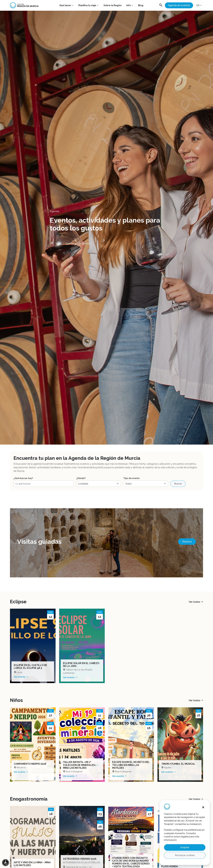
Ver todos (196, 602)
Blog (141, 5)
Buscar (178, 484)
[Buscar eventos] (44, 484)
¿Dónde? (81, 478)
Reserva (187, 542)
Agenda (85, 244)
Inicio (56, 244)
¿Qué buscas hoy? (23, 478)
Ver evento (21, 677)
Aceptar (185, 847)
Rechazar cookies (185, 855)
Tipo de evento (131, 478)
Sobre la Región (113, 5)
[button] (6, 863)
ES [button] (199, 5)
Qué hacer (67, 5)
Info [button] (130, 5)
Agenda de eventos (179, 5)
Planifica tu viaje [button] (89, 5)
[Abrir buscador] (161, 5)
